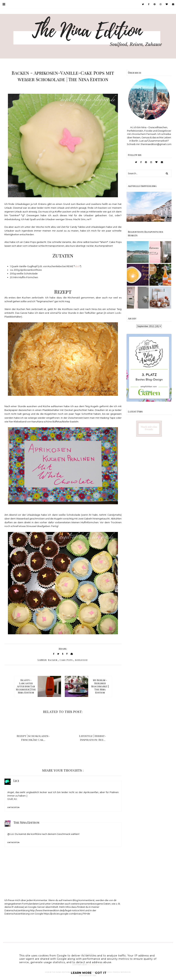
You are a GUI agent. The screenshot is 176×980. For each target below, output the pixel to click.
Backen (53, 660)
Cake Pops (66, 660)
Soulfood (81, 660)
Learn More (81, 973)
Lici (16, 781)
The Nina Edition (26, 822)
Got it (101, 973)
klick (77, 266)
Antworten (13, 807)
